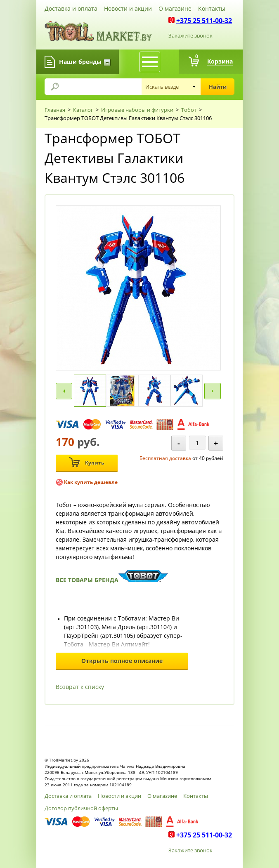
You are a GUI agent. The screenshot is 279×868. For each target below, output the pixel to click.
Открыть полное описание (122, 661)
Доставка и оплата (71, 8)
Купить (87, 462)
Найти (218, 87)
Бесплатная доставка (165, 458)
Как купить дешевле (91, 482)
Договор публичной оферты (81, 808)
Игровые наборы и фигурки (137, 110)
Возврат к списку (80, 687)
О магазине (175, 8)
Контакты (212, 8)
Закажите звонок (190, 35)
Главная (55, 110)
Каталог (83, 110)
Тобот (189, 110)
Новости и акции (128, 8)
